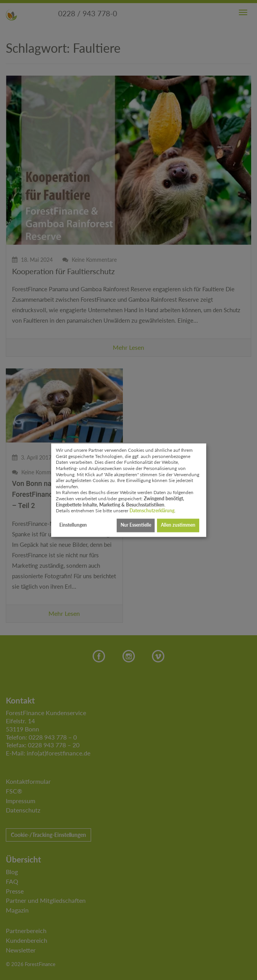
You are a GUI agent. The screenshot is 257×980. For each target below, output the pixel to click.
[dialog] (129, 490)
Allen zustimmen (178, 525)
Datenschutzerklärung (152, 511)
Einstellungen (73, 525)
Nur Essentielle (136, 525)
